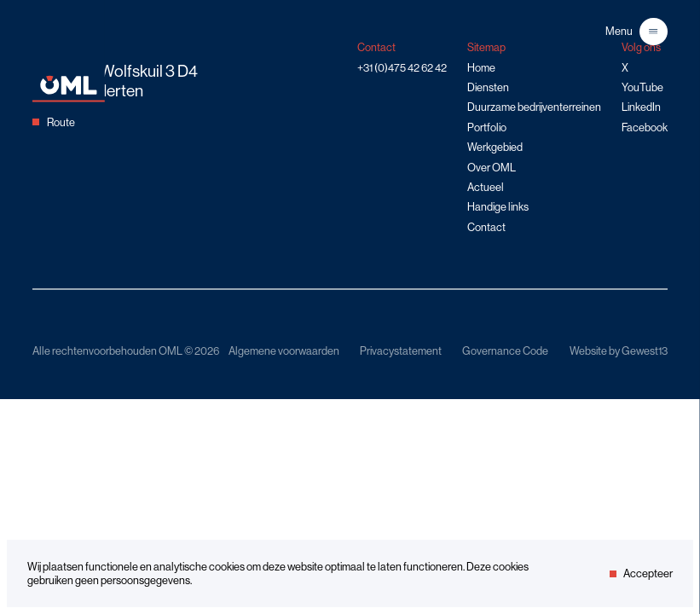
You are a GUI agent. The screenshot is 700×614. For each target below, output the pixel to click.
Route (53, 122)
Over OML (492, 167)
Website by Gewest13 (619, 350)
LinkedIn (641, 107)
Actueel (486, 187)
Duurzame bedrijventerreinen (534, 107)
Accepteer (641, 573)
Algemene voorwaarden (284, 350)
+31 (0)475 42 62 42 (402, 67)
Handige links (498, 206)
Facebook (645, 127)
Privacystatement (401, 350)
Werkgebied (495, 147)
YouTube (642, 87)
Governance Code (505, 350)
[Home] (69, 98)
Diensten (488, 87)
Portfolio (487, 127)
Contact (486, 227)
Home (481, 67)
